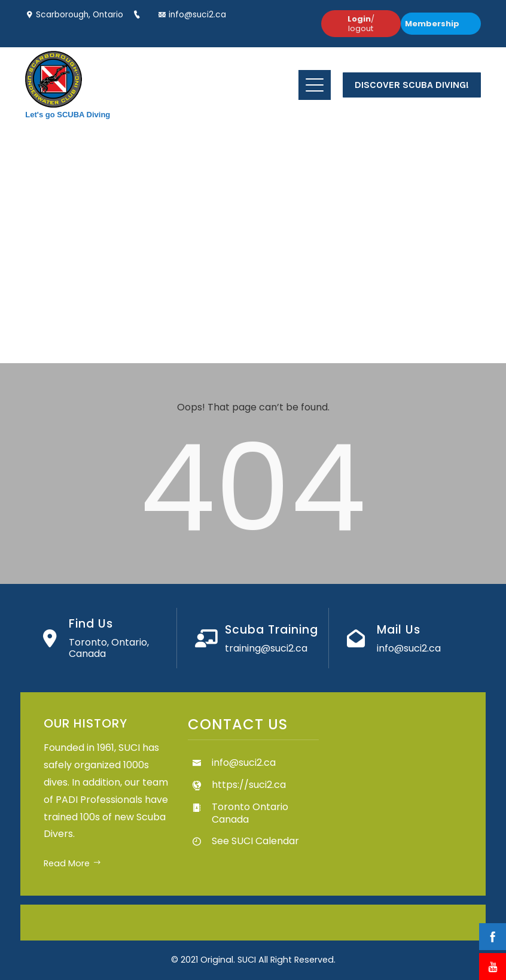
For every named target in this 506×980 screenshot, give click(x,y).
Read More (72, 863)
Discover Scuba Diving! (412, 85)
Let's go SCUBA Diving (68, 115)
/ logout (361, 24)
